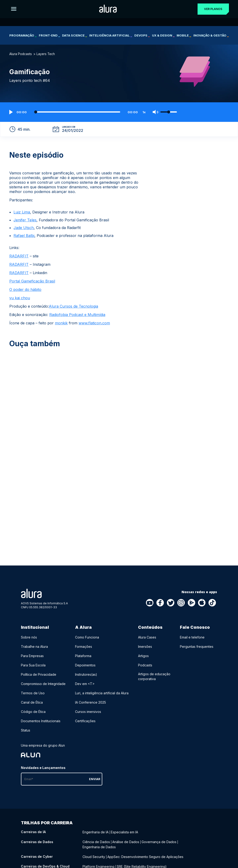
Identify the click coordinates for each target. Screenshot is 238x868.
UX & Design (163, 35)
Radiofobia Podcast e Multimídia (77, 315)
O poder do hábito (25, 289)
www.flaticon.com (94, 323)
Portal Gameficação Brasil (32, 281)
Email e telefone (192, 637)
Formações (84, 647)
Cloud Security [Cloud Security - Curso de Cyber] (94, 856)
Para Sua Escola (33, 665)
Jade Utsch (24, 228)
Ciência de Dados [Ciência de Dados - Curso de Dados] (96, 841)
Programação (23, 35)
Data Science (74, 35)
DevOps (142, 35)
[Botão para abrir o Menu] (14, 9)
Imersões (145, 647)
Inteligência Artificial (111, 35)
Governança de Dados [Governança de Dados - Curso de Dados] (159, 841)
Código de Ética (33, 712)
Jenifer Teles (25, 220)
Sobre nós (29, 637)
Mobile (184, 35)
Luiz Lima (22, 212)
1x (144, 112)
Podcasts (145, 665)
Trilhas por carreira (47, 823)
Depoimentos (85, 665)
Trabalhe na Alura (34, 647)
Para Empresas (32, 656)
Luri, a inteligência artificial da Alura (102, 693)
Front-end (49, 35)
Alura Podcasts (21, 54)
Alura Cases (147, 637)
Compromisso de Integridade (43, 684)
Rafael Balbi (24, 236)
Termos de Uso (33, 693)
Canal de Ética (32, 702)
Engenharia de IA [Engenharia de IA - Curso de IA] (96, 832)
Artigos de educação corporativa (154, 676)
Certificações (85, 721)
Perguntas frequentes (197, 647)
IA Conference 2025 (91, 702)
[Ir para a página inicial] (107, 9)
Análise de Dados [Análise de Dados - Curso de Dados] (126, 841)
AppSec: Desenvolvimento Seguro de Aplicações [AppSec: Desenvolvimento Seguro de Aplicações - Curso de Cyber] (145, 856)
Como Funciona (87, 637)
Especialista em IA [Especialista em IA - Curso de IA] (124, 832)
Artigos (143, 656)
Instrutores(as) (86, 674)
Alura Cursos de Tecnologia (73, 306)
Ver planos (212, 9)
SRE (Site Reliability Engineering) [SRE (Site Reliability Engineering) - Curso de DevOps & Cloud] (142, 865)
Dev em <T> (85, 684)
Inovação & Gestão (211, 35)
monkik (61, 323)
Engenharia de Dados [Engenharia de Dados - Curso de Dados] (99, 846)
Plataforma (83, 656)
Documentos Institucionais (41, 721)
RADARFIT (19, 256)
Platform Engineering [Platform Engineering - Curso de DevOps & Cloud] (98, 865)
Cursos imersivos (88, 712)
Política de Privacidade (39, 674)
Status (26, 730)
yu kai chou (20, 298)
